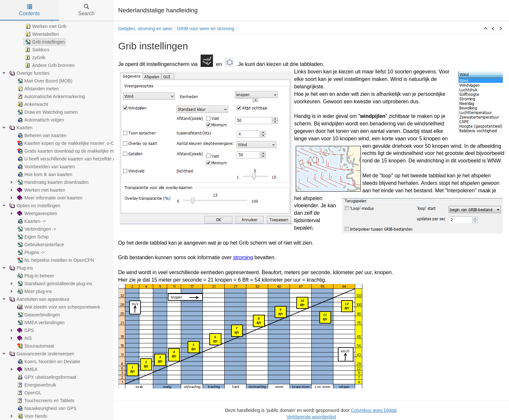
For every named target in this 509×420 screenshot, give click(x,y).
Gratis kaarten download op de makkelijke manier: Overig (78, 151)
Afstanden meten (37, 89)
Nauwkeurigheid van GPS (46, 408)
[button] (486, 29)
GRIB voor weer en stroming (206, 29)
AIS (24, 338)
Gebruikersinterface (40, 245)
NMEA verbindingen (40, 323)
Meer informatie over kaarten (49, 198)
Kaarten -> (31, 221)
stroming (243, 257)
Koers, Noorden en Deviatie (48, 362)
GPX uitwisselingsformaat (46, 377)
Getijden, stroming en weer (145, 29)
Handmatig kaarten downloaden (52, 182)
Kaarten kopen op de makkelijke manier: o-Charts (70, 143)
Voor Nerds (31, 416)
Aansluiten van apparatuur (39, 299)
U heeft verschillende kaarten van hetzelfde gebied (71, 159)
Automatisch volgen (40, 120)
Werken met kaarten (41, 190)
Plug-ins (21, 268)
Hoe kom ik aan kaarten (44, 174)
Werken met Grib (45, 26)
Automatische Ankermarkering (50, 96)
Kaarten (20, 128)
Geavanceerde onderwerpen (41, 354)
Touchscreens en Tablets (45, 401)
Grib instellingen (44, 42)
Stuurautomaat (35, 346)
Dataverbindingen (38, 315)
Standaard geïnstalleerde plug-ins (54, 284)
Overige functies (29, 73)
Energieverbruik (36, 385)
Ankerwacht (32, 104)
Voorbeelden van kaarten (45, 167)
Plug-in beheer (35, 276)
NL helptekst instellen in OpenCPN (55, 260)
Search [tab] (86, 10)
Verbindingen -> (36, 229)
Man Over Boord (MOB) (44, 81)
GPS (25, 330)
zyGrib (34, 57)
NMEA (27, 369)
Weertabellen (41, 34)
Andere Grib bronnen (49, 65)
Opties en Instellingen (34, 206)
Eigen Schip (32, 237)
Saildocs (37, 50)
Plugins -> (30, 252)
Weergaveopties (37, 213)
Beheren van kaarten (41, 135)
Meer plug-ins (34, 291)
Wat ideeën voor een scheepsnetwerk (58, 307)
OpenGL (29, 393)
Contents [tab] (30, 10)
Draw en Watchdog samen (47, 112)
